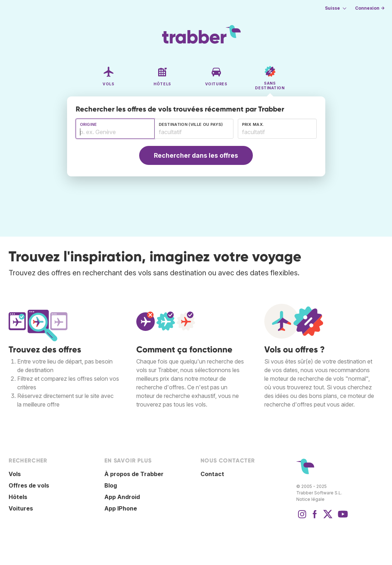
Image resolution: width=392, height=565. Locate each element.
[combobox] (115, 129)
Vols (15, 474)
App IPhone (121, 508)
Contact (212, 474)
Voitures (21, 508)
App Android (122, 497)
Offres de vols (29, 485)
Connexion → (370, 8)
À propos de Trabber (134, 474)
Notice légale (310, 499)
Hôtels (18, 497)
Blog (111, 485)
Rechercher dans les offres (196, 155)
